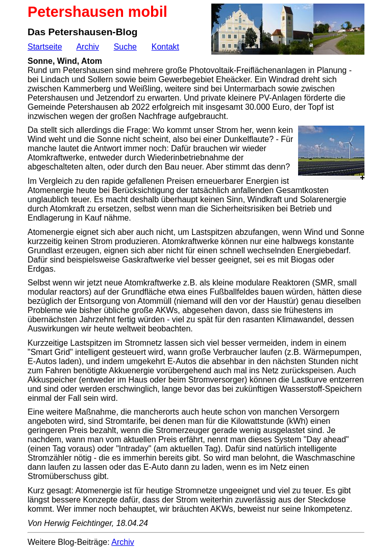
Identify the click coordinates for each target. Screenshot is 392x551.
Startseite (45, 47)
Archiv (87, 47)
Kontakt (165, 47)
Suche (125, 47)
